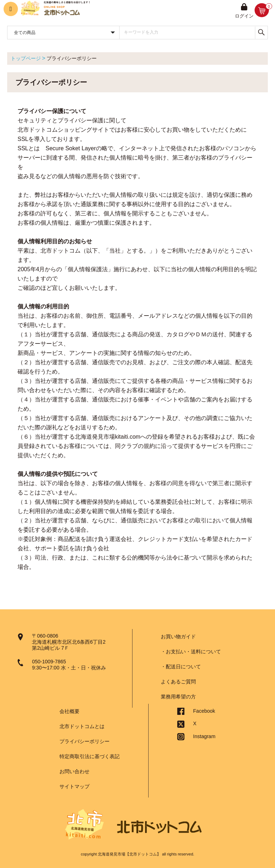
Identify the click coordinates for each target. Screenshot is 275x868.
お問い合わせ (74, 771)
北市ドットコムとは (82, 726)
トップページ (26, 58)
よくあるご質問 (178, 682)
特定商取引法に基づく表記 (90, 756)
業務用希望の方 (178, 697)
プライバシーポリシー (85, 741)
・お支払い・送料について (191, 652)
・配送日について (181, 667)
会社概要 (69, 711)
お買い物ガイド (178, 637)
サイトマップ (74, 786)
